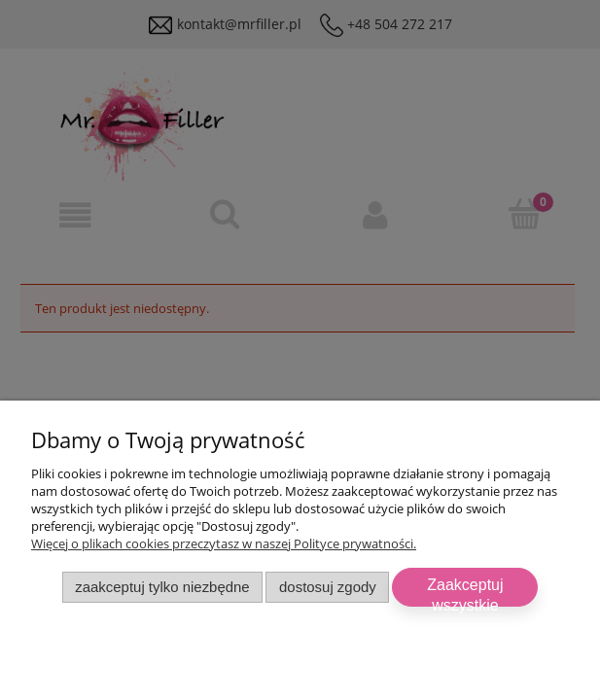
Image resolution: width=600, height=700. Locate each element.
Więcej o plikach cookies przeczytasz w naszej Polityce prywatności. (224, 543)
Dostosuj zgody (328, 587)
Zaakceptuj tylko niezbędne (162, 587)
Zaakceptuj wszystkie (465, 592)
